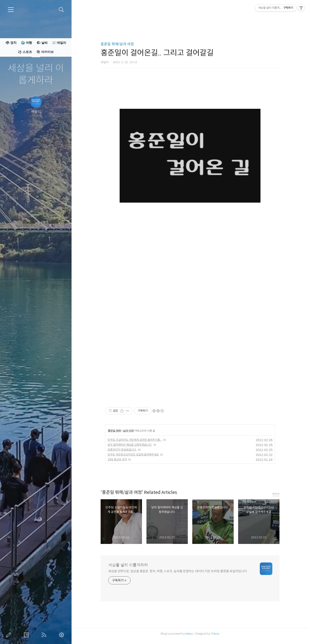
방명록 (27, 635)
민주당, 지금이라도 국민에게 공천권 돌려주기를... (135, 440)
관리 (62, 635)
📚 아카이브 (45, 52)
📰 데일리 (59, 43)
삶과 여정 (128, 431)
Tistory (215, 634)
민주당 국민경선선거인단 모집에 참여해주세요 (133, 454)
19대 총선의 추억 (117, 459)
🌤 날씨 (42, 43)
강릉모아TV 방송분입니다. (122, 450)
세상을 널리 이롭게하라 (36, 74)
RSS (45, 635)
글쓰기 (9, 635)
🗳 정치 (11, 43)
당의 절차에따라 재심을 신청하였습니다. (130, 445)
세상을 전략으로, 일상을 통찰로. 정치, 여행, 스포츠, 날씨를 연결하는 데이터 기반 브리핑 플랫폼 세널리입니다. (178, 571)
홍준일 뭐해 (114, 431)
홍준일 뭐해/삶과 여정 (117, 44)
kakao (189, 634)
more (276, 494)
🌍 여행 (26, 43)
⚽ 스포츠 (25, 52)
